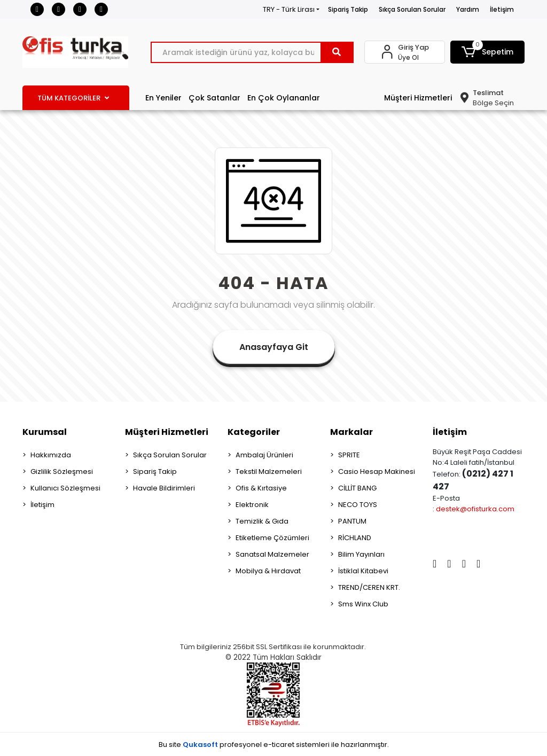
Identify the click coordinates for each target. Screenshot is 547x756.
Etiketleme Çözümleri (272, 538)
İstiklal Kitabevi (363, 571)
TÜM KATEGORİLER (73, 98)
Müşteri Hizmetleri (418, 98)
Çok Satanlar (214, 98)
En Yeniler (163, 98)
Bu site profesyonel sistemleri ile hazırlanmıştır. (274, 745)
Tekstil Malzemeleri (269, 471)
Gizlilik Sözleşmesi (62, 471)
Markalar (351, 432)
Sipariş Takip (348, 9)
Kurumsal (45, 432)
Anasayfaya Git (274, 347)
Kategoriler (254, 432)
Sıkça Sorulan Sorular (412, 9)
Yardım (468, 9)
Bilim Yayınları (361, 554)
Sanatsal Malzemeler (272, 554)
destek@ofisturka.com (475, 509)
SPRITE (349, 455)
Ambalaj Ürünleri (264, 455)
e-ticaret (279, 745)
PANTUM (352, 521)
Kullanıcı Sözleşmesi (65, 488)
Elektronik (252, 505)
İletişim (502, 9)
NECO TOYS (358, 505)
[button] (487, 52)
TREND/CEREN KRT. (369, 587)
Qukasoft (200, 745)
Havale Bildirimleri (164, 488)
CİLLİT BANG (357, 488)
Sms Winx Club (363, 604)
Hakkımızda (51, 455)
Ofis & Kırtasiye (261, 488)
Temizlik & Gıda (262, 521)
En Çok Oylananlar (284, 98)
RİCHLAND (355, 538)
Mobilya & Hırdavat (268, 571)
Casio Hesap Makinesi (377, 471)
